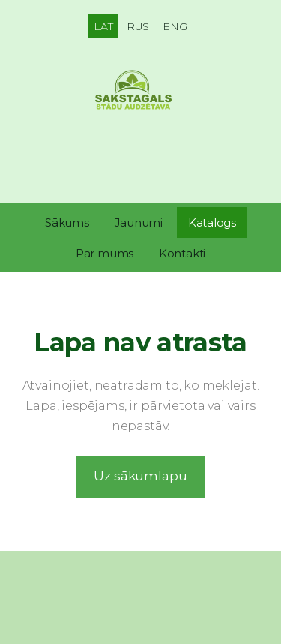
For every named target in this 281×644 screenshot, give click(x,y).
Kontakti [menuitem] (182, 253)
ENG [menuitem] (175, 26)
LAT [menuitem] (103, 26)
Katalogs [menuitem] (212, 223)
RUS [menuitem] (138, 26)
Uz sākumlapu (140, 476)
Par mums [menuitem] (105, 253)
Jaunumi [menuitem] (139, 223)
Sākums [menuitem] (67, 223)
